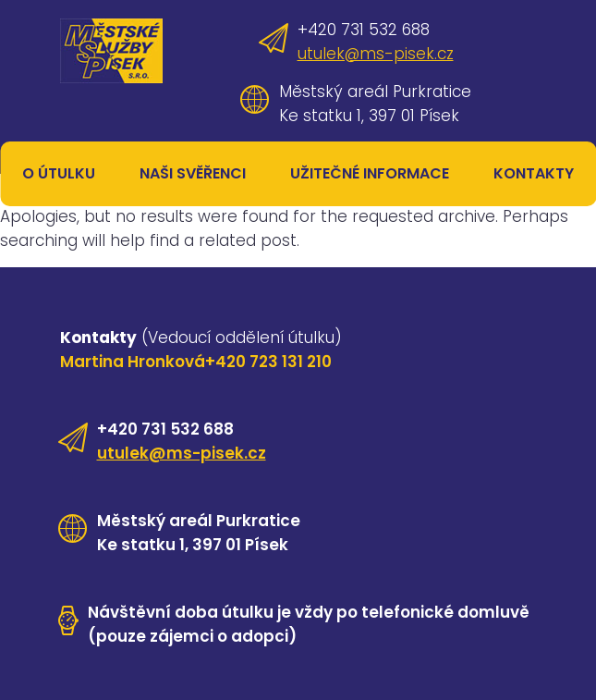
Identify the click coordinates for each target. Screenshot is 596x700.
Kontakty (534, 173)
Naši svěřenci (193, 173)
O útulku (59, 173)
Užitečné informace (370, 173)
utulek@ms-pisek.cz (376, 54)
